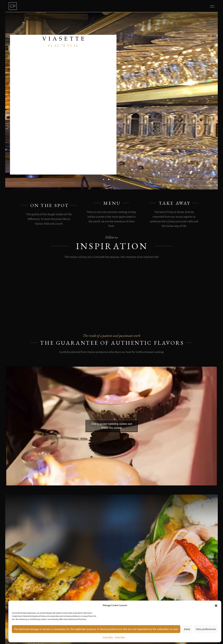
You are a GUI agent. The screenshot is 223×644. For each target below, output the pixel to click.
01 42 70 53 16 (63, 45)
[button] (216, 606)
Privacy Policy (108, 637)
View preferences (206, 629)
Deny (187, 629)
